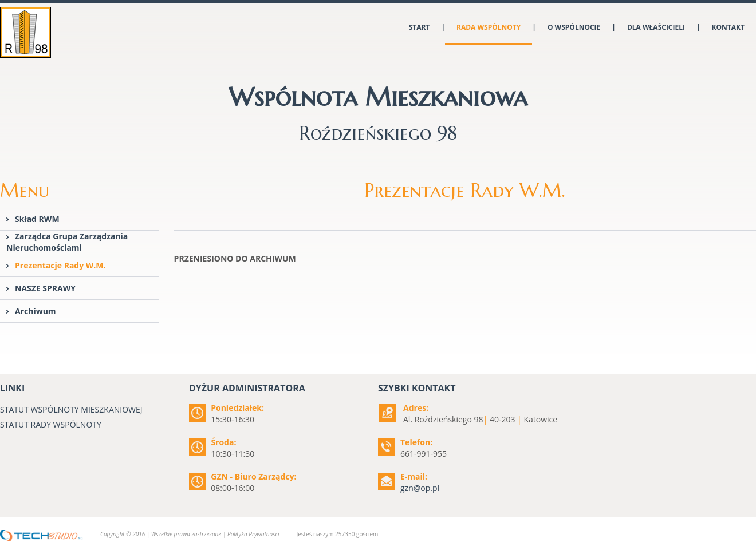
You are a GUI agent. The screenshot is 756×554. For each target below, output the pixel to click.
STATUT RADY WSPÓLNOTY (51, 424)
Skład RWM (37, 219)
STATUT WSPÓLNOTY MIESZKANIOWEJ (71, 409)
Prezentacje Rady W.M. (60, 265)
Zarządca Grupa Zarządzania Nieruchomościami (67, 242)
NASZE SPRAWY (45, 288)
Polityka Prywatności (253, 534)
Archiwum (36, 311)
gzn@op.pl (420, 488)
